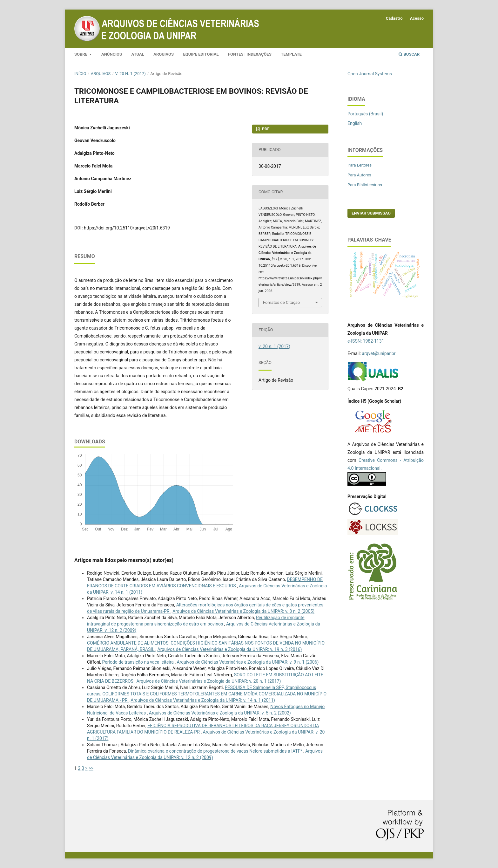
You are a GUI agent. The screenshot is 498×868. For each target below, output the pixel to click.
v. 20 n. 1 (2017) (131, 74)
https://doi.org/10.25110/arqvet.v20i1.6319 (127, 228)
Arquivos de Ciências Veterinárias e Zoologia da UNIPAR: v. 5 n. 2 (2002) (220, 713)
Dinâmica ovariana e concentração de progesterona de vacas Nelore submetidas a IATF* (216, 751)
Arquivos (164, 54)
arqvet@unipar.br (379, 353)
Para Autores (359, 175)
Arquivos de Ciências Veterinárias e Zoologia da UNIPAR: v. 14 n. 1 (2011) (203, 700)
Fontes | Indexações (250, 54)
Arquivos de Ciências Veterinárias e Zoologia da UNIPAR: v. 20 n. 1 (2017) (209, 681)
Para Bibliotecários (365, 185)
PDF (265, 129)
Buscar (409, 54)
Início (80, 74)
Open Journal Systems (370, 74)
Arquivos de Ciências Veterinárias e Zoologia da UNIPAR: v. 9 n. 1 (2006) (248, 662)
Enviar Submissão (371, 213)
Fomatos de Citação (281, 302)
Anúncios (112, 54)
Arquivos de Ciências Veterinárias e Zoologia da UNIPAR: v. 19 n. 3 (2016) (230, 649)
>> (91, 768)
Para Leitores (360, 165)
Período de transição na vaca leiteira (139, 662)
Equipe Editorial (201, 54)
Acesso (417, 18)
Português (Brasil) (365, 114)
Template (291, 54)
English (355, 123)
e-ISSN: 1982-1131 (366, 341)
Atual (138, 54)
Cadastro (394, 18)
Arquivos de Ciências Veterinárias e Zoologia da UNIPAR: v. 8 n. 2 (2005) (243, 611)
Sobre (81, 54)
